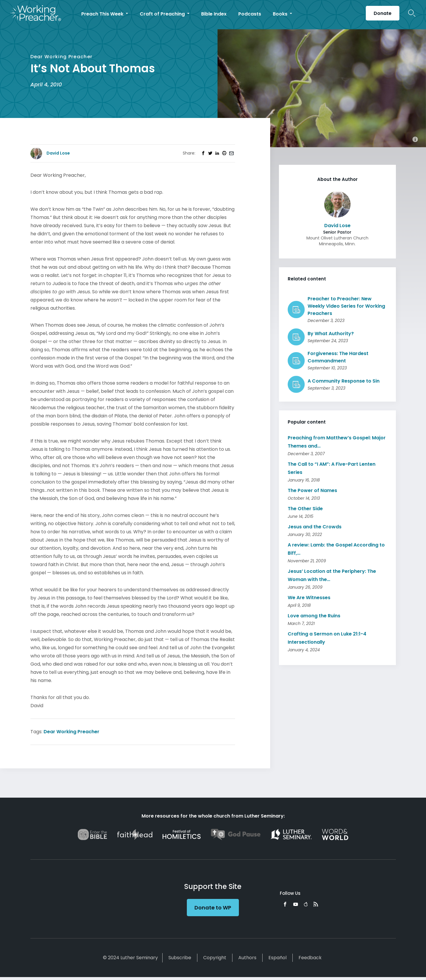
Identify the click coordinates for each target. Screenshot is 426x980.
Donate (383, 13)
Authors (247, 958)
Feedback (310, 958)
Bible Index (214, 14)
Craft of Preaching (163, 14)
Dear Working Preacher (71, 732)
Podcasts (250, 14)
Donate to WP (213, 908)
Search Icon (412, 13)
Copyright (215, 958)
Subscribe (180, 958)
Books (281, 14)
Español (277, 958)
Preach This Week (103, 14)
